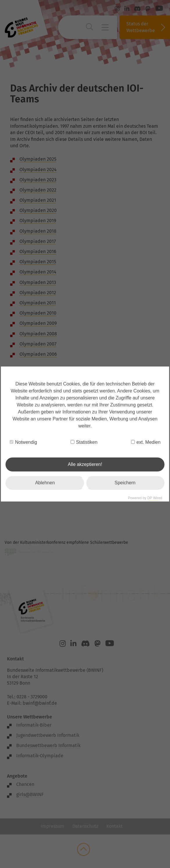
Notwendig (23, 442)
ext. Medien (146, 442)
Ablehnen (45, 483)
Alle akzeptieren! (85, 464)
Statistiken (84, 442)
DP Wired (155, 498)
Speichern (125, 483)
